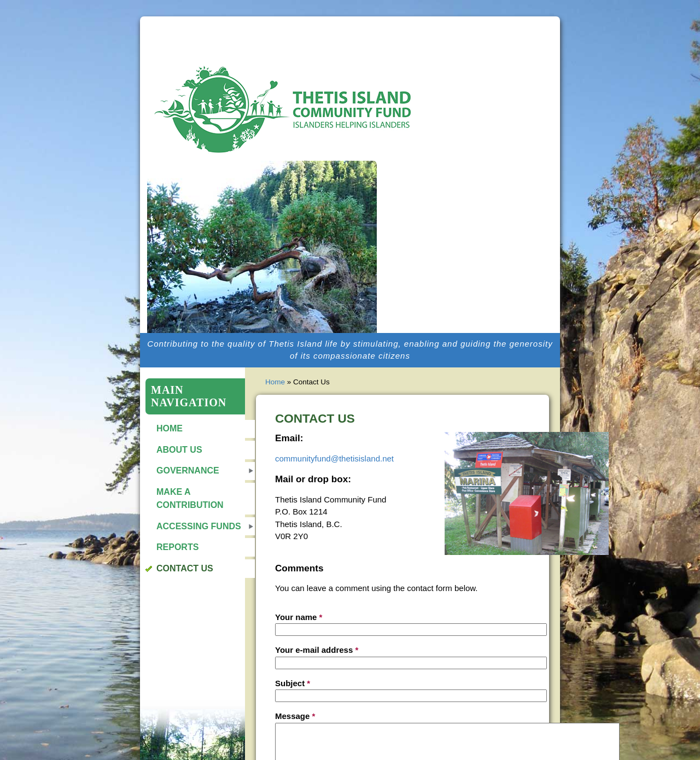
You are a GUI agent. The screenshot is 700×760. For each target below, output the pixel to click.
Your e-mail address (317, 650)
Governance (188, 470)
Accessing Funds (199, 526)
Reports (177, 547)
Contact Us (185, 568)
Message (295, 716)
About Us (179, 450)
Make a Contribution (190, 498)
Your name (299, 617)
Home (170, 428)
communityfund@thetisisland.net (334, 458)
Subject (293, 683)
